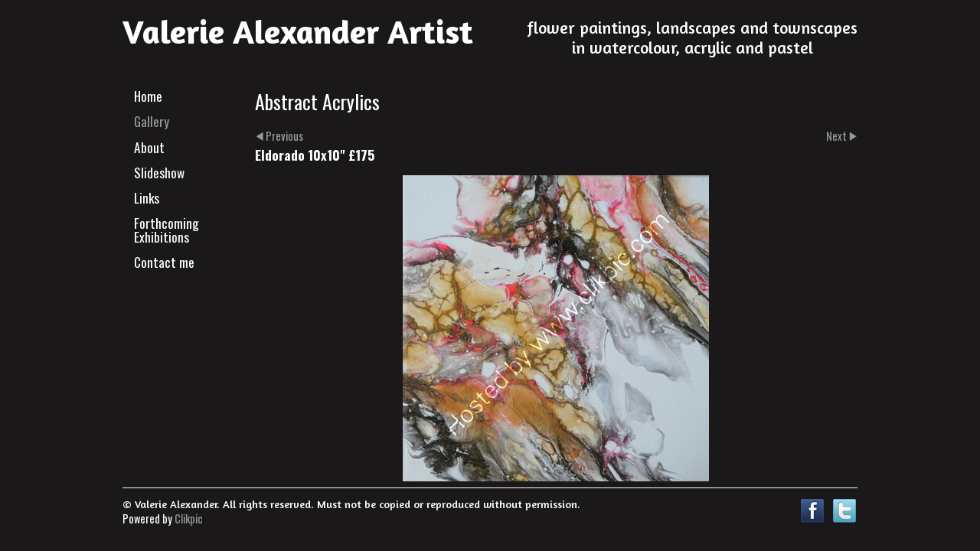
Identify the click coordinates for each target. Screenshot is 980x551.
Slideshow (159, 172)
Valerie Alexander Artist (298, 31)
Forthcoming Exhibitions (167, 229)
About (149, 147)
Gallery (152, 121)
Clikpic (189, 518)
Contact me (164, 262)
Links (147, 197)
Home (148, 96)
